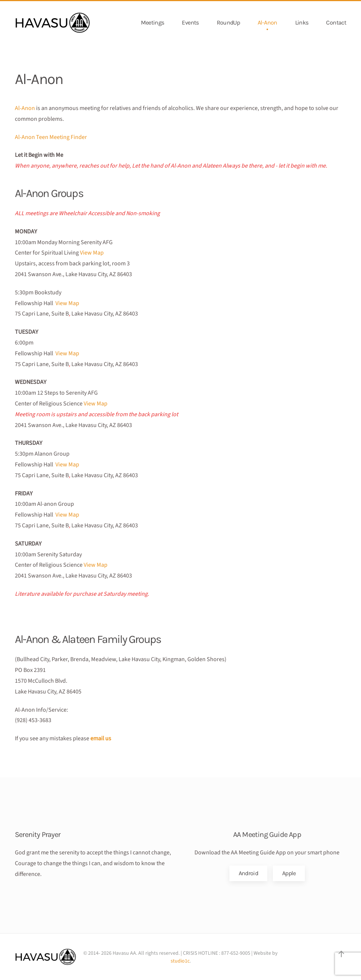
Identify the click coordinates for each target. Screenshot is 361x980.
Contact (336, 22)
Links (302, 22)
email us (101, 738)
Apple (289, 873)
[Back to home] (53, 23)
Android (249, 873)
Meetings (153, 22)
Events (190, 22)
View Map (92, 253)
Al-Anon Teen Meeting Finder (51, 137)
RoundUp (228, 22)
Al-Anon (267, 22)
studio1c (180, 961)
